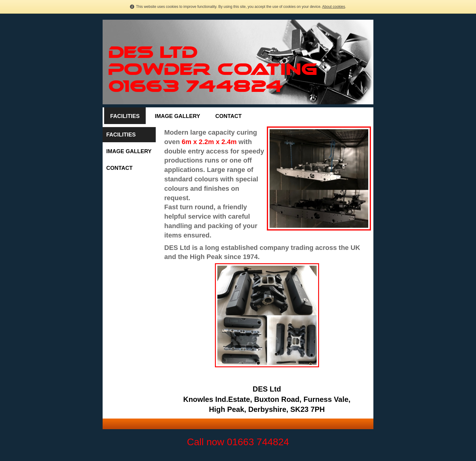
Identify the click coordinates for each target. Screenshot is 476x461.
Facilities (125, 116)
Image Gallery (177, 116)
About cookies (333, 7)
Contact (228, 116)
